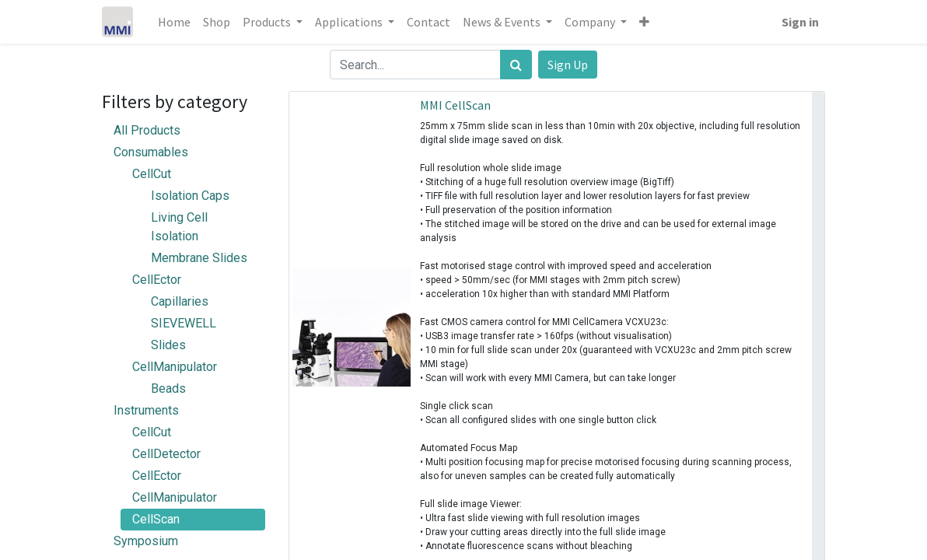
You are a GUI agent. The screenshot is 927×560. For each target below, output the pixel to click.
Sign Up (568, 65)
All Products (147, 130)
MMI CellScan (455, 105)
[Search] (516, 65)
